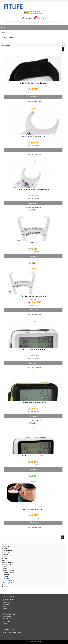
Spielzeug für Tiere (8, 583)
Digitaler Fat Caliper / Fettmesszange (33, 136)
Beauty (4, 544)
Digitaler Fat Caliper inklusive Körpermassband (33, 190)
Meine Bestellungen (9, 620)
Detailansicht (33, 97)
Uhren (4, 567)
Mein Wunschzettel (9, 618)
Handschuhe (7, 577)
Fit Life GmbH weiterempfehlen (12, 632)
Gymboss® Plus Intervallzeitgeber (33, 456)
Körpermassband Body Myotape (33, 509)
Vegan (4, 560)
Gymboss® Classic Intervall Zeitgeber (33, 349)
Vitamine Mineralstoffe (9, 563)
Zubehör (5, 569)
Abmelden (6, 624)
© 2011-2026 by (34, 642)
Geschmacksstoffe (7, 550)
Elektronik (6, 575)
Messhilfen (6, 579)
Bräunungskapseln (8, 571)
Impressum (7, 605)
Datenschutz (7, 603)
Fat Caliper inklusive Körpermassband (33, 296)
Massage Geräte (7, 565)
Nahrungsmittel (7, 554)
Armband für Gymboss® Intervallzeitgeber (33, 83)
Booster (4, 556)
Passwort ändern (8, 622)
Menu (3, 27)
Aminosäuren (6, 546)
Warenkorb (41, 18)
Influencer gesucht (9, 599)
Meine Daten (7, 616)
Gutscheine (5, 585)
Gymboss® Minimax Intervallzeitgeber (33, 403)
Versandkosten (8, 608)
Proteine (5, 558)
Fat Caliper (33, 243)
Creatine (5, 548)
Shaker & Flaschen (8, 581)
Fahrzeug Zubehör (8, 573)
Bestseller (5, 587)
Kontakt (6, 601)
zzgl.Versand (38, 101)
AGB (5, 606)
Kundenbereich (9, 614)
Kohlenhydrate (6, 552)
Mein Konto (28, 18)
